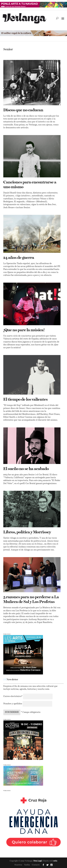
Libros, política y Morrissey (27, 532)
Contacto (36, 865)
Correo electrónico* (13, 696)
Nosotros (18, 865)
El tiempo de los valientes (25, 400)
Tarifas (27, 865)
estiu (55, 861)
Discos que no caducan (23, 110)
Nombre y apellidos (13, 704)
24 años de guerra (19, 258)
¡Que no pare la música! (24, 330)
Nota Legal (38, 861)
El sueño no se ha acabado (26, 469)
